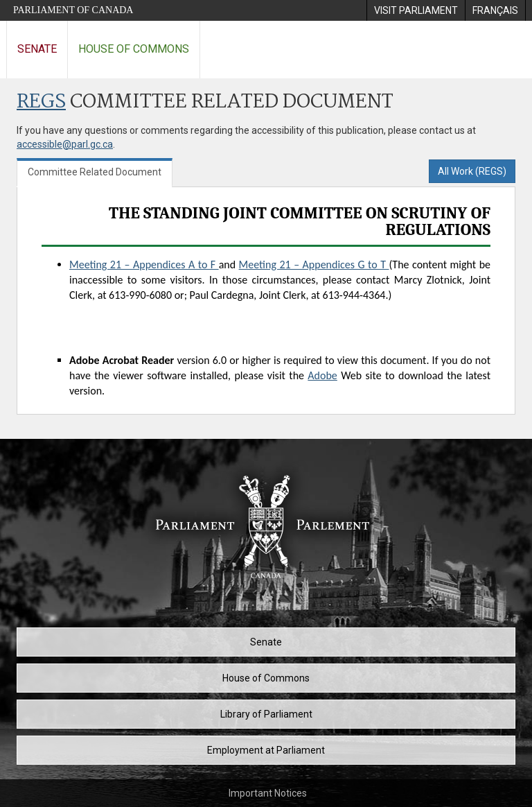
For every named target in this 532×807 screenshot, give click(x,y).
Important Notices (268, 793)
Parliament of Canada (73, 10)
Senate (37, 49)
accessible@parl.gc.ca (65, 144)
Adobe (322, 375)
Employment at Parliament (266, 750)
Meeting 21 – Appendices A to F (144, 264)
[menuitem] (416, 10)
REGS (41, 102)
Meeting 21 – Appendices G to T (314, 264)
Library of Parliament (266, 714)
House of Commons (134, 49)
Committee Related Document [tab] (95, 172)
